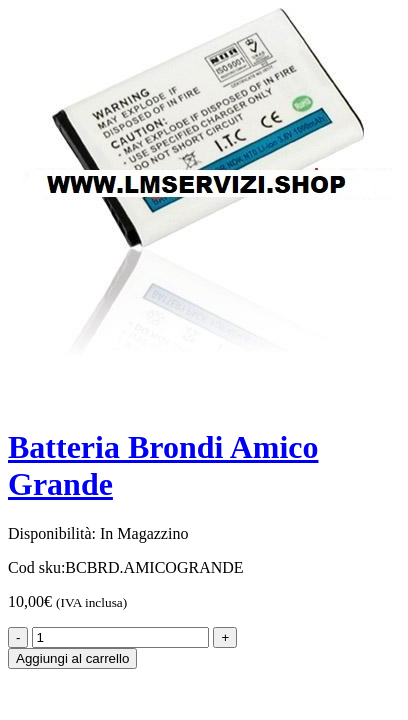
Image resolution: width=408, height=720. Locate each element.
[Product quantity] (120, 637)
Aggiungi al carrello (72, 658)
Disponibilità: (52, 533)
